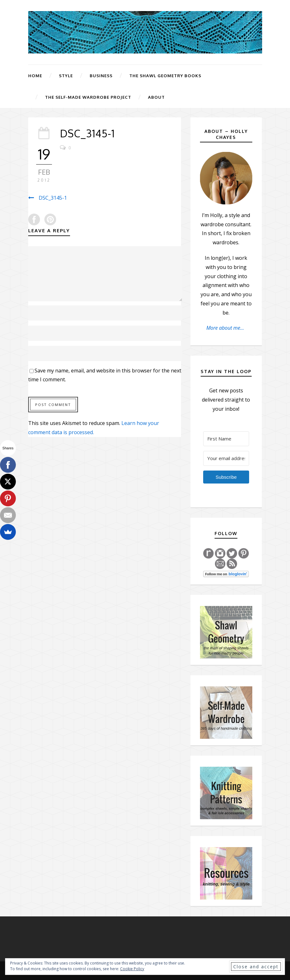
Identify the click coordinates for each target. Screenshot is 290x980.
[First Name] (226, 439)
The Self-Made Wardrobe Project (88, 97)
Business (101, 76)
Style (66, 76)
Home (35, 76)
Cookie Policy (132, 969)
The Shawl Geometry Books (165, 76)
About (156, 97)
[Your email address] (226, 458)
